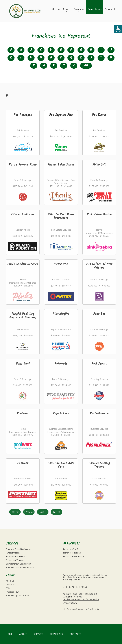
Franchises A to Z (71, 549)
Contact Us (11, 585)
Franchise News (13, 592)
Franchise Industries (72, 553)
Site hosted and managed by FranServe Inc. (82, 609)
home (9, 634)
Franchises (95, 9)
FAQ (8, 588)
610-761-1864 (75, 587)
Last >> (57, 512)
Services (79, 9)
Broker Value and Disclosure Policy (81, 599)
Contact (110, 9)
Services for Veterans (15, 560)
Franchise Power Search (74, 556)
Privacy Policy (70, 603)
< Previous (29, 512)
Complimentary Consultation (18, 564)
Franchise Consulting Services (19, 549)
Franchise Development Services (20, 568)
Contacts (75, 634)
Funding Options (13, 553)
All (86, 66)
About (67, 9)
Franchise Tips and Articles (18, 596)
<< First (15, 512)
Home (56, 9)
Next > (43, 512)
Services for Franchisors (16, 556)
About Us (10, 581)
